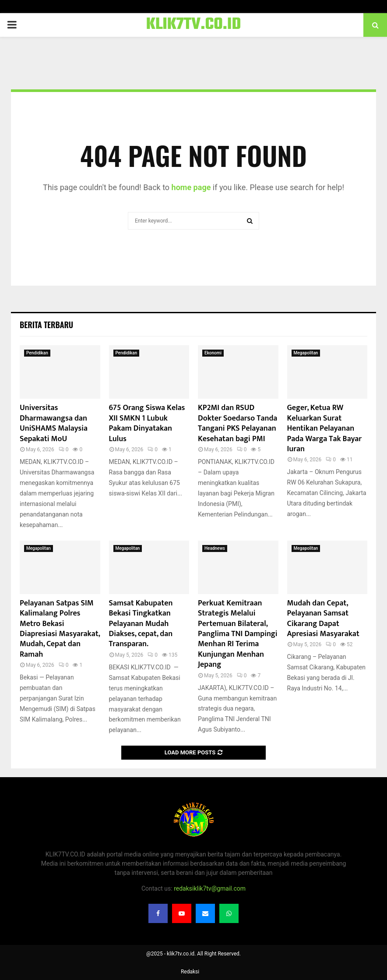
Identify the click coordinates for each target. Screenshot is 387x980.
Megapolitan (306, 353)
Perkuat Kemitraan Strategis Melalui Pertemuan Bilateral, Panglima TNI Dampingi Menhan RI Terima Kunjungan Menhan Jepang (238, 634)
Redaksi (190, 972)
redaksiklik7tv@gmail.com (210, 888)
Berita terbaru (46, 325)
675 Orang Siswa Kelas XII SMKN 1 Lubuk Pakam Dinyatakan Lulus (147, 423)
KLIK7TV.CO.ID (194, 25)
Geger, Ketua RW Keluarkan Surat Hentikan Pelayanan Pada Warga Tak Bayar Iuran (325, 428)
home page (191, 187)
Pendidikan (37, 353)
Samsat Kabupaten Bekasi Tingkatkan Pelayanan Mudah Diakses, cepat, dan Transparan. (141, 624)
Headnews (215, 548)
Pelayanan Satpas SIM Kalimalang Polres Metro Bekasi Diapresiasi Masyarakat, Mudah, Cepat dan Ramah (60, 629)
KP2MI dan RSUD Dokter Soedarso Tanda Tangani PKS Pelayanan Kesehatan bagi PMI (237, 423)
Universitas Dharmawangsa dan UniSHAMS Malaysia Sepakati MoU (54, 423)
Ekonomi (213, 353)
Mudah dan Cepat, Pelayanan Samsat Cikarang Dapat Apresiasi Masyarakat (323, 619)
